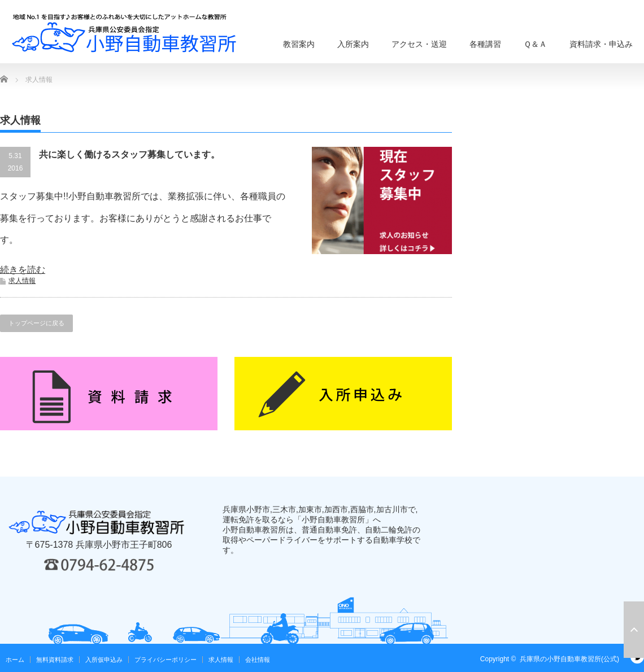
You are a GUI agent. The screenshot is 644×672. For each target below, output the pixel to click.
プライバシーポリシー (166, 660)
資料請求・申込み (601, 44)
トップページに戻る (36, 323)
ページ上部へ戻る (634, 630)
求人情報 (22, 281)
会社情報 (258, 660)
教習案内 (299, 44)
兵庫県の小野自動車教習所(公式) (569, 659)
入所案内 (353, 44)
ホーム (15, 660)
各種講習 (485, 44)
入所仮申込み (104, 660)
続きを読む (23, 270)
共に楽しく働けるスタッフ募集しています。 (129, 154)
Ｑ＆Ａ (535, 44)
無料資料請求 (55, 660)
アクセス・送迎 (419, 44)
